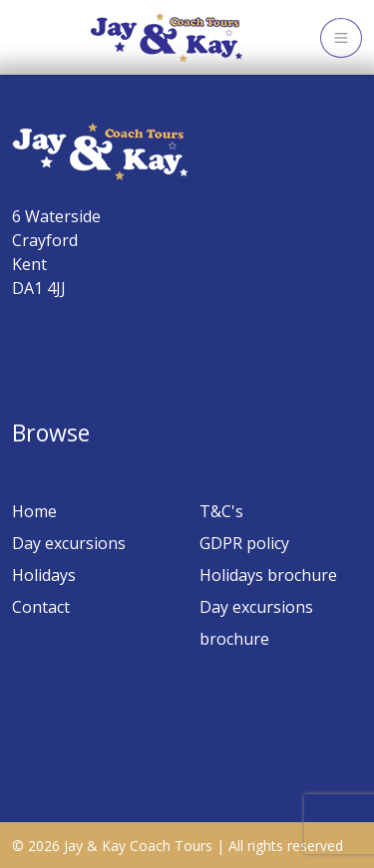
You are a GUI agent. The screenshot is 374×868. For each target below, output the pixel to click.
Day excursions (69, 543)
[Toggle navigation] (341, 38)
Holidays (44, 575)
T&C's (221, 511)
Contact (41, 607)
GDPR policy (244, 543)
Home (34, 511)
